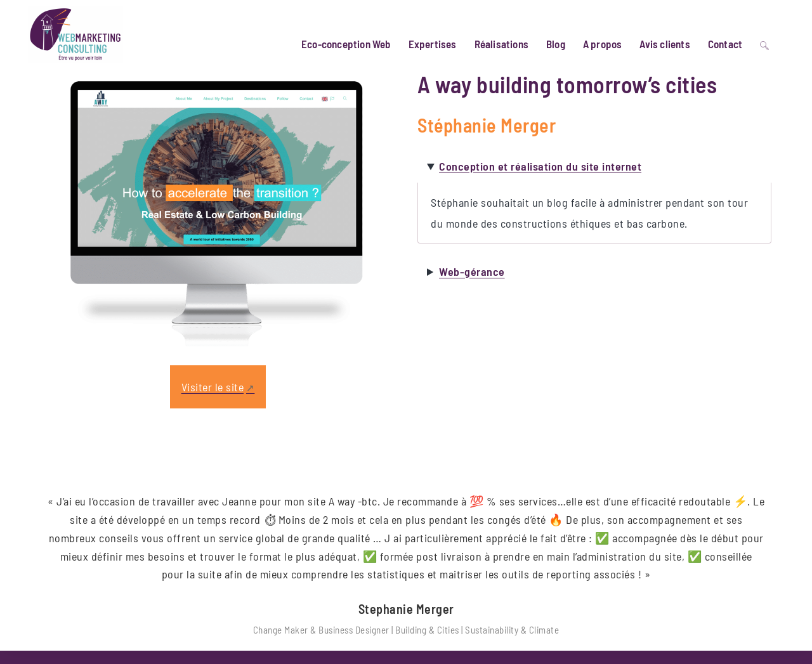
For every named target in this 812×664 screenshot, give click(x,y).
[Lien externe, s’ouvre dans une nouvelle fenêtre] (218, 394)
